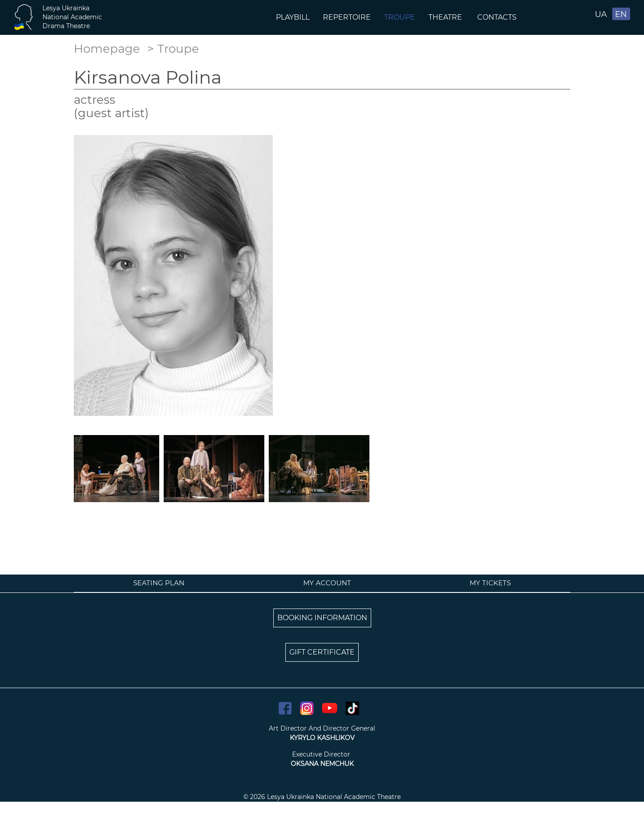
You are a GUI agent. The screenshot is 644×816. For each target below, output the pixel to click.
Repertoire (347, 17)
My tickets (490, 583)
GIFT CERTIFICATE (322, 652)
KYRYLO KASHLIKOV (322, 738)
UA (601, 14)
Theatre (446, 17)
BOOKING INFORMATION (322, 618)
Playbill (293, 17)
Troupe (400, 17)
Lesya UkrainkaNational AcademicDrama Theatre (72, 17)
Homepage (107, 49)
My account (327, 583)
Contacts (498, 17)
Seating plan (159, 583)
